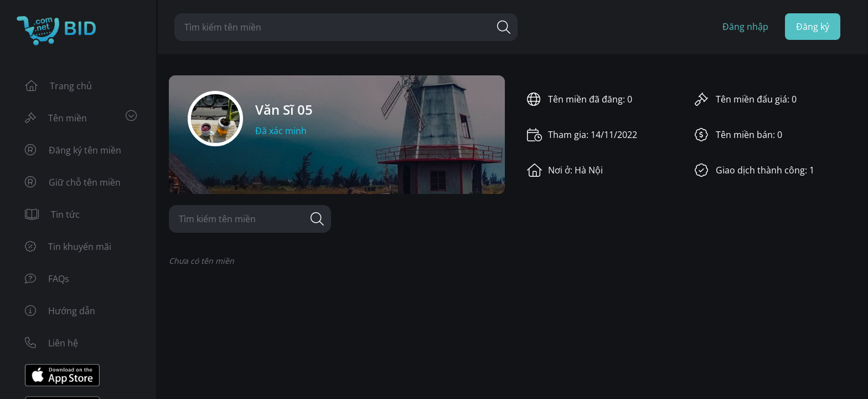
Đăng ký (813, 27)
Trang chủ (58, 86)
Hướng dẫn (60, 311)
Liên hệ (51, 343)
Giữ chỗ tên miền (73, 182)
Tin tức (52, 214)
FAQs (47, 279)
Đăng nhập (745, 27)
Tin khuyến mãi (68, 247)
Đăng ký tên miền (73, 150)
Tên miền (81, 117)
